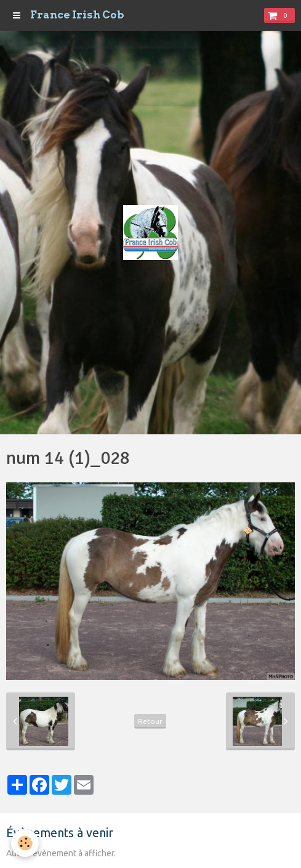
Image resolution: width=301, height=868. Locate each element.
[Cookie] (25, 843)
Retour (150, 721)
